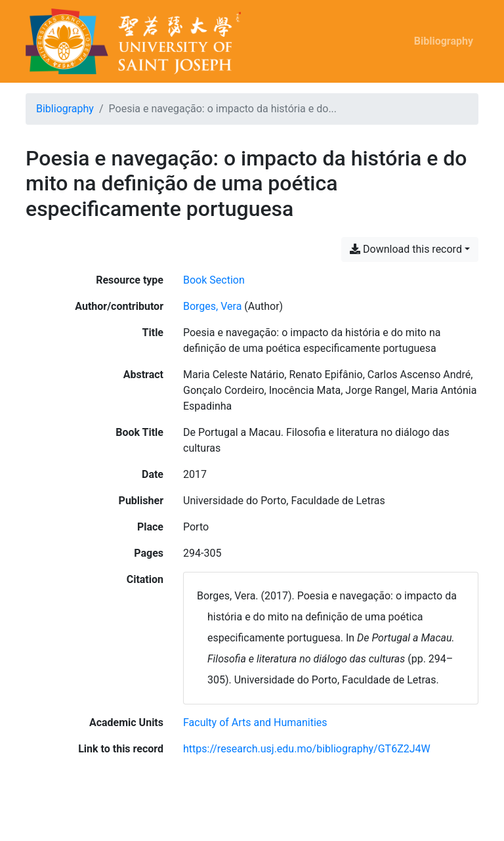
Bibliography (444, 41)
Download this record (406, 249)
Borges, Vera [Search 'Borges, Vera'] (212, 306)
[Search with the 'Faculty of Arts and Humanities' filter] (255, 722)
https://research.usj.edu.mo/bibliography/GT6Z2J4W (307, 749)
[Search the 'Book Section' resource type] (214, 280)
